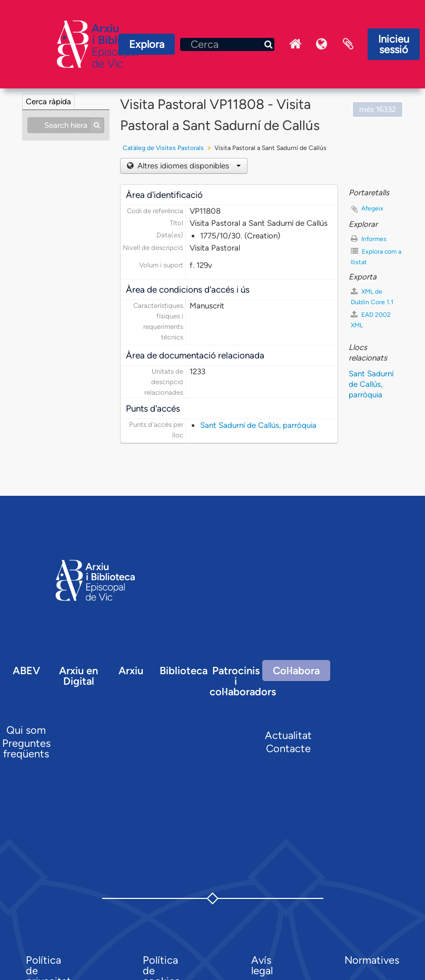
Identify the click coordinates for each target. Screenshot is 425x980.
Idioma (322, 44)
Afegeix (372, 208)
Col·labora (296, 671)
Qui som (26, 730)
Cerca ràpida (48, 102)
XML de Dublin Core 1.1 (372, 297)
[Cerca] (227, 44)
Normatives (372, 960)
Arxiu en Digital (78, 676)
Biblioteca (184, 671)
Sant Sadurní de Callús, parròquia (258, 425)
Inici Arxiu (295, 44)
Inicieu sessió (394, 44)
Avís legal (262, 965)
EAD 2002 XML (371, 320)
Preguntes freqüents (26, 748)
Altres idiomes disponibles (188, 166)
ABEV (26, 671)
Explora (147, 44)
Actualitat (288, 735)
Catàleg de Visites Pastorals (163, 148)
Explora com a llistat (376, 257)
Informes (369, 239)
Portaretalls (348, 44)
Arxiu (131, 671)
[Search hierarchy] (66, 125)
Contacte (288, 748)
